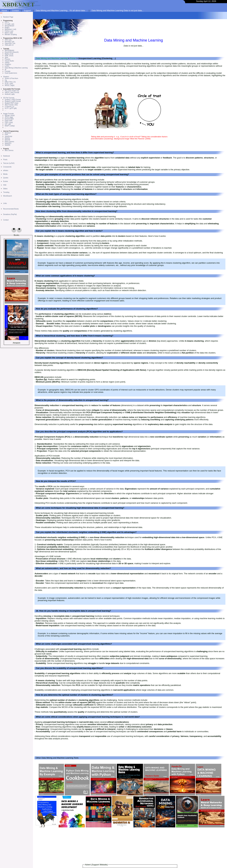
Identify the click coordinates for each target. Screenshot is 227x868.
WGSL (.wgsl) (10, 85)
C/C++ (7, 22)
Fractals (8, 71)
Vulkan (7, 63)
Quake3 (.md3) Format (13, 101)
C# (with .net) (9, 24)
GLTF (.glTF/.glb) (11, 108)
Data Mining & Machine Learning (16, 68)
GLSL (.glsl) (9, 84)
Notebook (7, 156)
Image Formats (8, 114)
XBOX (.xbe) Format (12, 92)
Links (5, 203)
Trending (6, 192)
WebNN (7, 145)
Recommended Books (11, 209)
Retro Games (9, 142)
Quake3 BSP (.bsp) (12, 103)
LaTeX (7, 66)
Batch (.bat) (9, 33)
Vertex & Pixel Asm (11, 78)
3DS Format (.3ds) (11, 105)
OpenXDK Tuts (10, 43)
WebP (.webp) (10, 126)
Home (4, 11)
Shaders (6, 77)
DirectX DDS (9, 119)
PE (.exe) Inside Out (12, 91)
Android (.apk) (10, 94)
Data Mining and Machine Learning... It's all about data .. (61, 11)
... (5, 110)
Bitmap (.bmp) (10, 115)
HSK (5, 185)
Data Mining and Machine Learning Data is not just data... (117, 11)
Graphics (8, 64)
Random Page (8, 17)
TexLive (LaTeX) (9, 163)
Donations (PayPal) (10, 214)
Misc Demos (9, 150)
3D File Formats (9, 98)
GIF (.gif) (8, 124)
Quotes (6, 178)
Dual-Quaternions (11, 73)
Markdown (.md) (10, 29)
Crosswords (7, 167)
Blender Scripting (11, 35)
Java (6, 57)
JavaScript (8, 136)
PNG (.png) (9, 122)
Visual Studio (9, 61)
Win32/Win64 (9, 26)
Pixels (5, 160)
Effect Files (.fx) (10, 82)
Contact (15, 11)
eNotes (6, 170)
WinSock (8, 133)
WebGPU (8, 143)
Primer (73, 58)
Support (27, 11)
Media (5, 174)
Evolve (6, 181)
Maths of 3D (9, 54)
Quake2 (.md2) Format (13, 100)
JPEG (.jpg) (9, 117)
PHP (6, 135)
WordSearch (7, 196)
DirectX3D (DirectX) (12, 52)
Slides (5, 189)
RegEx (7, 28)
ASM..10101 (9, 56)
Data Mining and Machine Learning (52, 58)
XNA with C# (9, 45)
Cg (6, 80)
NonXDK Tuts (10, 42)
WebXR (7, 140)
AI (5, 70)
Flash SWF (9, 121)
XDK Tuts (8, 40)
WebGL (7, 138)
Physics (7, 59)
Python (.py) (9, 31)
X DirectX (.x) (9, 107)
